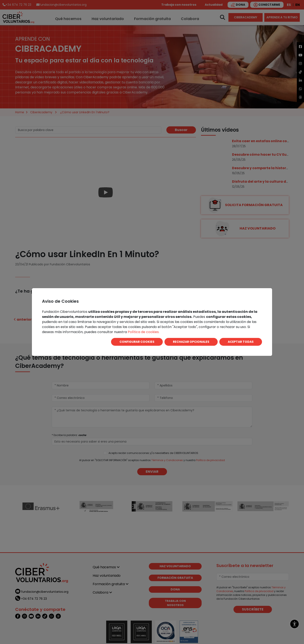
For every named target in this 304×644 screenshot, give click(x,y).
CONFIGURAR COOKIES (137, 342)
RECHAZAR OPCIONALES (191, 342)
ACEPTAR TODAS (241, 342)
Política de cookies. (144, 332)
